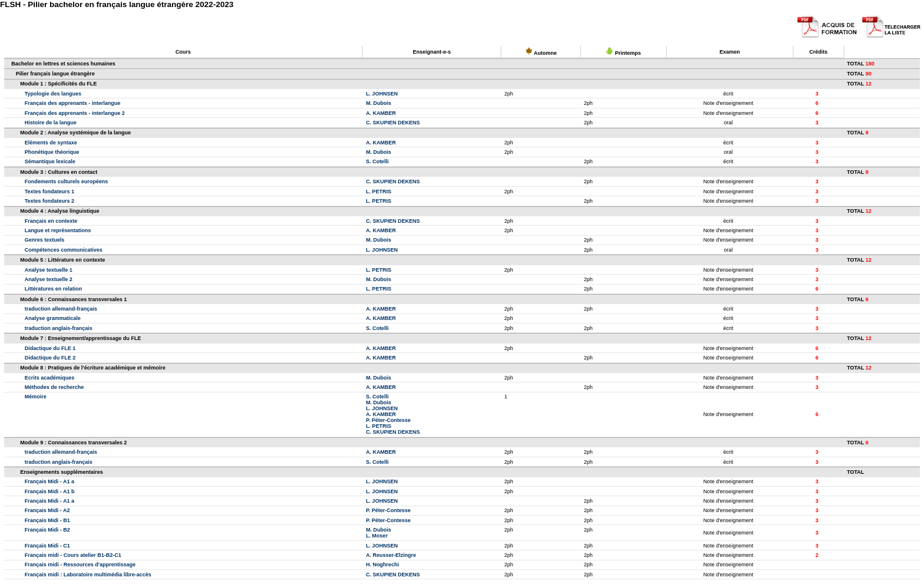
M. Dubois (379, 103)
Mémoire (36, 397)
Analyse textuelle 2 (49, 279)
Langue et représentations (58, 230)
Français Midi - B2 (47, 530)
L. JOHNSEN (382, 94)
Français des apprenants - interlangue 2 (75, 113)
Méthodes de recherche (55, 387)
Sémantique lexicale (50, 161)
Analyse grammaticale (53, 318)
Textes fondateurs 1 (49, 192)
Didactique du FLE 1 (50, 348)
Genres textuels (45, 240)
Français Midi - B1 (47, 520)
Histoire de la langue (51, 123)
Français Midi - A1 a (49, 481)
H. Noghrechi (382, 565)
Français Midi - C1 (47, 546)
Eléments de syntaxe (51, 143)
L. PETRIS (379, 192)
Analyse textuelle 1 (49, 270)
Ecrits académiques (50, 378)
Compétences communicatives (64, 250)
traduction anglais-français (59, 328)
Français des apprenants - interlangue (73, 103)
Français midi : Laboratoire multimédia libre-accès (88, 575)
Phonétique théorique (52, 152)
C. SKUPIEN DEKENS (393, 123)
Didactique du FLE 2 (50, 358)
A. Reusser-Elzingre (391, 555)
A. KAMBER (381, 113)
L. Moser (377, 536)
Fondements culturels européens (67, 182)
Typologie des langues (53, 94)
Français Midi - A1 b (50, 491)
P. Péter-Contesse (388, 420)
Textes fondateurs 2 (49, 201)
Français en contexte (51, 221)
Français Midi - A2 (47, 510)
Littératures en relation (54, 289)
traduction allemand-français (61, 309)
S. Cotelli (377, 161)
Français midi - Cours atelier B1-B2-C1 (73, 555)
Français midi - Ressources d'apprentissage (80, 565)
